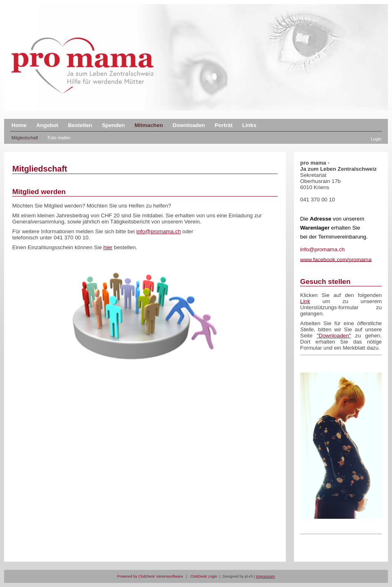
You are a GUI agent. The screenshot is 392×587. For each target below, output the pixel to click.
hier (108, 247)
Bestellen (80, 125)
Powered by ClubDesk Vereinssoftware (150, 576)
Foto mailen (59, 138)
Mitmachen (149, 125)
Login (376, 139)
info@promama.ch (159, 231)
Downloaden (189, 125)
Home (19, 125)
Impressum (265, 576)
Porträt (224, 125)
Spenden (113, 125)
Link (305, 301)
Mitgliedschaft (25, 138)
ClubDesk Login (204, 576)
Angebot (47, 125)
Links (249, 125)
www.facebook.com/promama (336, 259)
